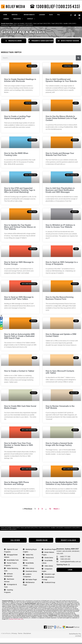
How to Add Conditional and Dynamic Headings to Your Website (61, 80)
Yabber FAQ (29, 555)
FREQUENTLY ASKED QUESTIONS (41, 41)
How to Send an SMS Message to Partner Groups (19, 263)
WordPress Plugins (51, 549)
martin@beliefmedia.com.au (70, 562)
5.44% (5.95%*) (29, 25)
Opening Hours (62, 565)
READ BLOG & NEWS (14, 41)
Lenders (6, 19)
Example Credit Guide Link (16, 619)
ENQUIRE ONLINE (42, 540)
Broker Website (29, 15)
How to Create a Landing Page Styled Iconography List (17, 117)
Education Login (50, 574)
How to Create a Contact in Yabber (19, 371)
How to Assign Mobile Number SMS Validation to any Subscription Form (62, 483)
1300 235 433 (65, 559)
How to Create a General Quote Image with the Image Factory (59, 444)
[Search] (78, 58)
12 (50, 509)
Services (15, 15)
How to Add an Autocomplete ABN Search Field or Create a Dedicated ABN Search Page (19, 336)
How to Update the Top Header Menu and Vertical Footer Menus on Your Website (20, 227)
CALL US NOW (15, 540)
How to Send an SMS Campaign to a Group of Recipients (62, 263)
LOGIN (70, 570)
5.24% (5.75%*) (47, 24)
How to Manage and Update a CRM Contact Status (61, 335)
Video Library (30, 568)
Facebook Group (50, 582)
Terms (20, 633)
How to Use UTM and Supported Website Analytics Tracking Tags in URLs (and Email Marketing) (20, 190)
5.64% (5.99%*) (13, 25)
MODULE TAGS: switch (11, 52)
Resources (18, 19)
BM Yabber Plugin (31, 580)
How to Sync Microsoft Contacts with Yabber (60, 372)
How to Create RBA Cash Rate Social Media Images (20, 407)
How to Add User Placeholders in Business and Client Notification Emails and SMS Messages (60, 190)
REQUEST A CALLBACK (68, 540)
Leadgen (42, 15)
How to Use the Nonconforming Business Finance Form (60, 298)
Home (5, 15)
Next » (57, 509)
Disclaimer (27, 633)
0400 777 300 (65, 557)
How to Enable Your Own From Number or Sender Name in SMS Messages (19, 445)
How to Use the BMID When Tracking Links (16, 154)
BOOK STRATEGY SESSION (68, 41)
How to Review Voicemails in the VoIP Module (60, 407)
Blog (51, 15)
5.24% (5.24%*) (29, 24)
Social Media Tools (13, 560)
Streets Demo (49, 558)
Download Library (31, 571)
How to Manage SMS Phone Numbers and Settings (16, 483)
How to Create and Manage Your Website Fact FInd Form (60, 154)
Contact (31, 19)
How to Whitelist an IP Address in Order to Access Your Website (60, 226)
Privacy (14, 633)
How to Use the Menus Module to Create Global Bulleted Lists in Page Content (61, 118)
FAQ (59, 15)
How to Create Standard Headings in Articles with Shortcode (20, 80)
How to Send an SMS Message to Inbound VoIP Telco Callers (19, 298)
